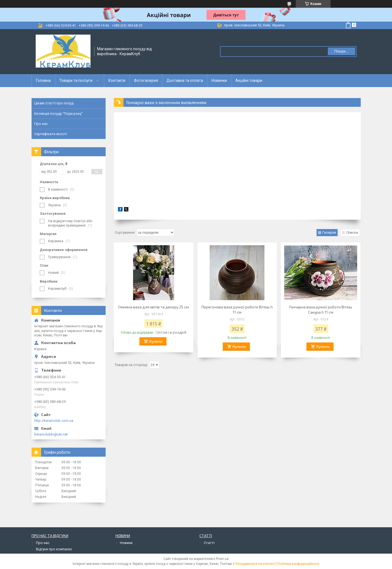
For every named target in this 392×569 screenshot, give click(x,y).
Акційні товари (249, 80)
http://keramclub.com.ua (54, 421)
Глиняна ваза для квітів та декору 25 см (153, 307)
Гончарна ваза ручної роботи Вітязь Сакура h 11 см (321, 309)
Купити (156, 341)
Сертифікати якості (51, 134)
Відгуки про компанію (54, 549)
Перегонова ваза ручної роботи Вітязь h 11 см (237, 309)
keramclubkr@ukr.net (51, 434)
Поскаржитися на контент (255, 564)
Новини (126, 543)
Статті (209, 543)
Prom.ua (222, 559)
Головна (43, 80)
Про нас (41, 124)
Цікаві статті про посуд (54, 103)
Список (352, 232)
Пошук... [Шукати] (341, 51)
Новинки (219, 80)
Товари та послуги (76, 80)
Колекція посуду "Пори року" (59, 114)
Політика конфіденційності (298, 564)
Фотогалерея (146, 80)
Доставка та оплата (185, 80)
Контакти (117, 80)
